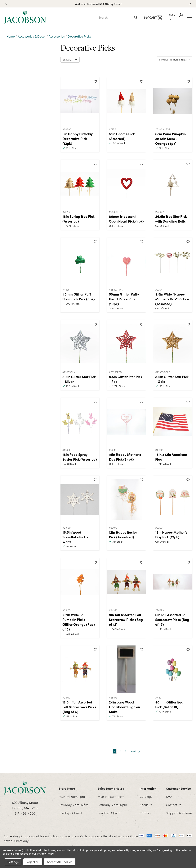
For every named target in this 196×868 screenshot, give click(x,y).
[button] (190, 4)
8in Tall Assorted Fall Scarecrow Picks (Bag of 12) (126, 619)
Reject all (33, 862)
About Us (146, 805)
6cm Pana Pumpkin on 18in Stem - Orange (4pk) (170, 139)
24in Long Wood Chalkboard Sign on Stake (124, 707)
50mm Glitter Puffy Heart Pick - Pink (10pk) (124, 299)
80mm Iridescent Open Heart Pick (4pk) (126, 219)
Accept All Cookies (60, 862)
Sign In (176, 17)
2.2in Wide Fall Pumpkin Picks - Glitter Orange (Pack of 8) (79, 622)
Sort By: (163, 60)
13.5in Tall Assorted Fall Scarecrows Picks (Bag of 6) (79, 707)
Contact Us (174, 805)
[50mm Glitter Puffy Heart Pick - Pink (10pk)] (126, 261)
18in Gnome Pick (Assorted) (122, 136)
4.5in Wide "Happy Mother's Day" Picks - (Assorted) (172, 299)
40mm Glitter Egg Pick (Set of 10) (169, 704)
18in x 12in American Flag (171, 457)
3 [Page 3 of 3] (126, 751)
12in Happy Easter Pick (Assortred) (123, 535)
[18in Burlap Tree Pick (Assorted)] (80, 184)
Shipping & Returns (179, 813)
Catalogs (146, 796)
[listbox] (181, 60)
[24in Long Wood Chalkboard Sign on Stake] (126, 669)
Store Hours (67, 788)
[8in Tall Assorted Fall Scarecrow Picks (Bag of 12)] (126, 582)
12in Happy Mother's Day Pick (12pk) (171, 535)
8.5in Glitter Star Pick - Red (126, 379)
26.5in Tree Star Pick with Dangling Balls (171, 219)
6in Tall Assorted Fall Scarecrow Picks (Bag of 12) (172, 619)
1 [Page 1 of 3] (115, 751)
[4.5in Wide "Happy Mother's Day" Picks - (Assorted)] (173, 261)
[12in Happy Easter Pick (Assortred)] (126, 500)
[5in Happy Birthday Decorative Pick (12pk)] (80, 101)
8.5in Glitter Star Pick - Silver (79, 379)
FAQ (169, 796)
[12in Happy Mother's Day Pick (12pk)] (173, 500)
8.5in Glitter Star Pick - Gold (172, 379)
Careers (145, 813)
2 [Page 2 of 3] (121, 751)
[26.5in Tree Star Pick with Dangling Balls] (173, 184)
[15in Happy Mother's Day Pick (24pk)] (126, 422)
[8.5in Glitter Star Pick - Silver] (80, 344)
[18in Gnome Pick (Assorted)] (126, 101)
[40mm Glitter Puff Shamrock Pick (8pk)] (80, 261)
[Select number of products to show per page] (70, 60)
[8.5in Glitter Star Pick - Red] (126, 344)
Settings (13, 862)
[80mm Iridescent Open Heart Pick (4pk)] (126, 184)
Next (135, 751)
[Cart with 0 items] (153, 17)
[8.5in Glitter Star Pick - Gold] (173, 344)
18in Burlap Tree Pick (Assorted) (78, 219)
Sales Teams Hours (111, 788)
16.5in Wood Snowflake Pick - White (75, 537)
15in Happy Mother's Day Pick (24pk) (125, 457)
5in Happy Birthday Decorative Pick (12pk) (78, 139)
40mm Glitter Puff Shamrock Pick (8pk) (79, 296)
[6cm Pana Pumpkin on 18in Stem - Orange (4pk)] (173, 101)
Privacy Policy (45, 854)
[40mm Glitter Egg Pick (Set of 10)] (173, 669)
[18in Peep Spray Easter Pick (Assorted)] (80, 422)
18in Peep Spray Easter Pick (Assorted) (80, 457)
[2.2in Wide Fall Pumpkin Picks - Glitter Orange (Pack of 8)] (80, 582)
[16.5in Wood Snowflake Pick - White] (80, 500)
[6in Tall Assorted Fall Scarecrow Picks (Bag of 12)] (173, 582)
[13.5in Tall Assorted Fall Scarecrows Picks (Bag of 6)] (80, 669)
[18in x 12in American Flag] (173, 422)
